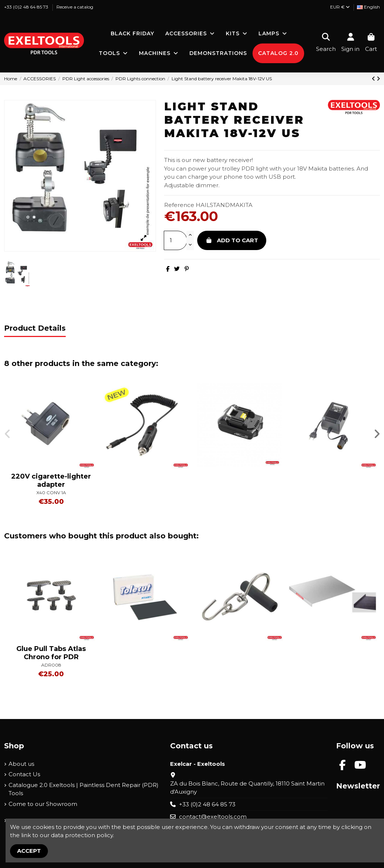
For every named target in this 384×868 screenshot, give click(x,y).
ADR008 (51, 665)
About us (21, 764)
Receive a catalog (75, 7)
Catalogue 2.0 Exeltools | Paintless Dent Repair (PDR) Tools (84, 789)
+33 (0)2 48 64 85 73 (27, 7)
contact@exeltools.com (213, 817)
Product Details (35, 328)
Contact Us (24, 774)
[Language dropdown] (368, 7)
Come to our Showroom (43, 804)
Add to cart (232, 240)
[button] (7, 434)
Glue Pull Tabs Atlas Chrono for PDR (51, 653)
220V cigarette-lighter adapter (51, 480)
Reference (179, 205)
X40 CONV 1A (51, 493)
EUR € (340, 7)
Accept (29, 851)
